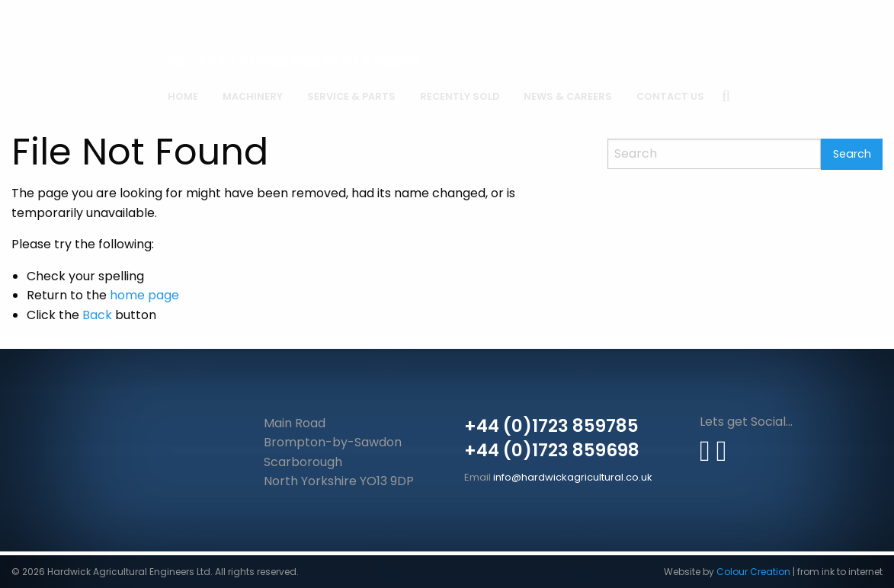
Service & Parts (351, 96)
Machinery (253, 96)
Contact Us (670, 96)
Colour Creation (753, 572)
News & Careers (568, 96)
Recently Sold (460, 96)
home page (144, 295)
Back (97, 315)
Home (183, 96)
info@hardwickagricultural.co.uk (573, 477)
